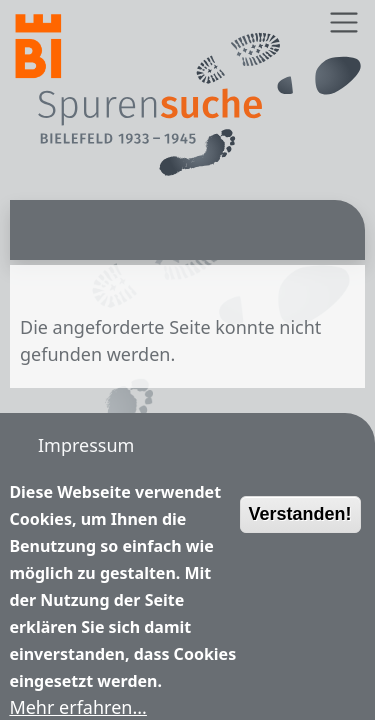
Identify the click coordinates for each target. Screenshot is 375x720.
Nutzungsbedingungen (135, 490)
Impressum (86, 445)
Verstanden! (300, 535)
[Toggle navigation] (343, 22)
